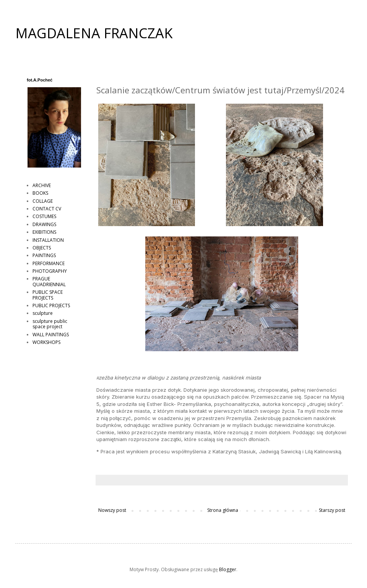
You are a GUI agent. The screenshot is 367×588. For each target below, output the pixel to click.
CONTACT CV (47, 209)
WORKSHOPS (46, 342)
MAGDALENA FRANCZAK (94, 33)
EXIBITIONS (44, 232)
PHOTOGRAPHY (50, 271)
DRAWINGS (44, 224)
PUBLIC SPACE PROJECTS (48, 295)
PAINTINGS (44, 255)
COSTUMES (44, 216)
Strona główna (223, 510)
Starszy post (332, 510)
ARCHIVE (42, 185)
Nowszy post (112, 510)
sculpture (43, 313)
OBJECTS (42, 248)
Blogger (228, 569)
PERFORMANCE (49, 263)
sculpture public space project (50, 324)
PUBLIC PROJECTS (51, 305)
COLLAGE (43, 201)
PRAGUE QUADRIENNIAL (49, 281)
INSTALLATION (48, 240)
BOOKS (40, 193)
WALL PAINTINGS (51, 335)
